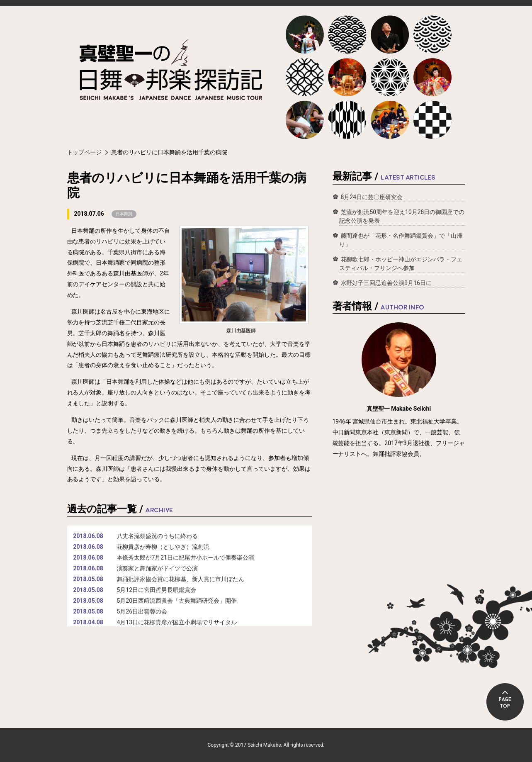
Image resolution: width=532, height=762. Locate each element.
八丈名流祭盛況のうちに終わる (158, 536)
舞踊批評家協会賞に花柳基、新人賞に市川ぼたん (181, 579)
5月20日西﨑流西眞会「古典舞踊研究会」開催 (177, 601)
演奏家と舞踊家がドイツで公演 (158, 568)
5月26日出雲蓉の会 (142, 611)
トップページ (85, 152)
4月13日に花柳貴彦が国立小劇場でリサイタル (177, 622)
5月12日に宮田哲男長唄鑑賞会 (157, 590)
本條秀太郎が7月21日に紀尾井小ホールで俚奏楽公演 (186, 558)
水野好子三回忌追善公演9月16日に (386, 283)
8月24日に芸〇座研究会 (372, 197)
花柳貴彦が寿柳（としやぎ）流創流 (163, 547)
